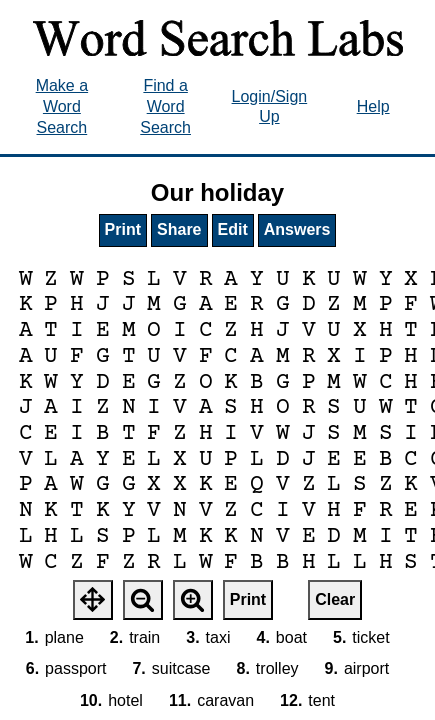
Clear (335, 599)
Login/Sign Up (270, 107)
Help (373, 106)
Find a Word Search (165, 106)
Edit (233, 229)
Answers (297, 229)
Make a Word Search (62, 106)
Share (179, 229)
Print (123, 229)
